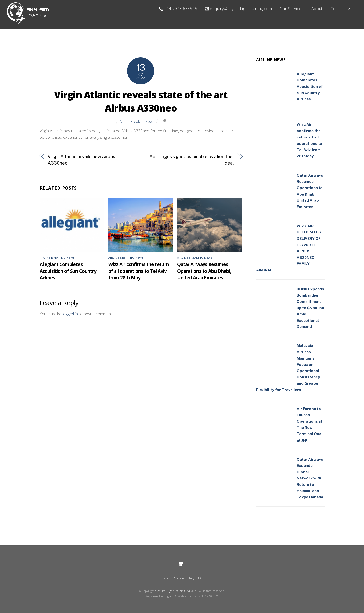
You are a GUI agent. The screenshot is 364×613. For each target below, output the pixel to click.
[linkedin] (181, 564)
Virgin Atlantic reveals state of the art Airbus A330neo (141, 102)
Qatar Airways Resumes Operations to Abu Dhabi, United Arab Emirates (204, 271)
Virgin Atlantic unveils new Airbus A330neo (81, 160)
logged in (70, 314)
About (317, 9)
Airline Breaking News (137, 121)
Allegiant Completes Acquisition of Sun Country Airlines (68, 271)
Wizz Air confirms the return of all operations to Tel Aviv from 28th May (139, 271)
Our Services (292, 9)
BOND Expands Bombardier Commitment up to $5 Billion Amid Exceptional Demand (310, 308)
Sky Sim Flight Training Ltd (173, 591)
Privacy (163, 578)
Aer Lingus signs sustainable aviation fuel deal (191, 160)
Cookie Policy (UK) (188, 578)
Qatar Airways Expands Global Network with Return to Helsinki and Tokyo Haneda (310, 478)
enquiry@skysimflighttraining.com (238, 9)
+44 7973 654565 (178, 9)
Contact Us (341, 9)
